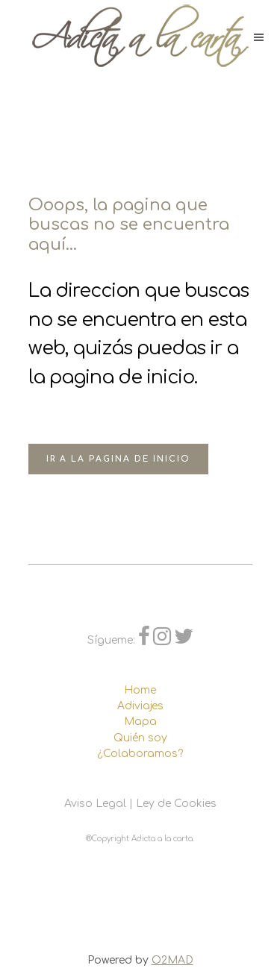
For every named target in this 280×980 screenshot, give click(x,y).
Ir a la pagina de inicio (118, 459)
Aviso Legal (95, 804)
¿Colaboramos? (140, 754)
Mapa (140, 722)
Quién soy (140, 738)
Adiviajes (140, 706)
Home (140, 690)
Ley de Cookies (176, 804)
